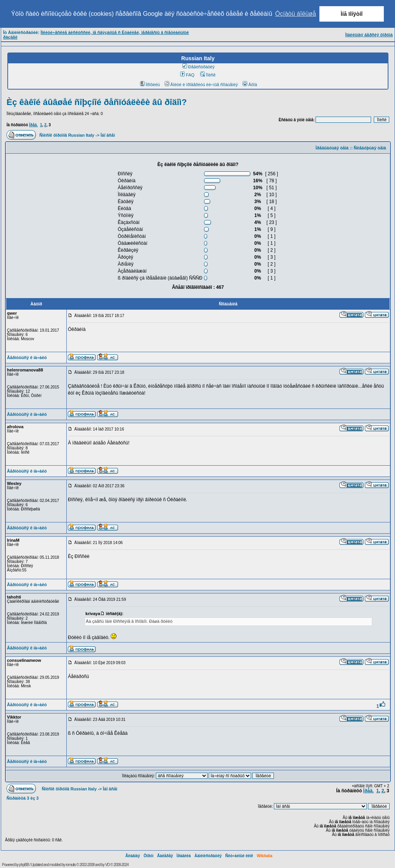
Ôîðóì (149, 856)
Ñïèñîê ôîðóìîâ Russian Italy (67, 135)
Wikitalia (265, 856)
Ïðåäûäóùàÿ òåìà (332, 148)
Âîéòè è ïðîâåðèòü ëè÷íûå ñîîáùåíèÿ (201, 85)
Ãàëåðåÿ (165, 856)
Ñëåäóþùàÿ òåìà (370, 148)
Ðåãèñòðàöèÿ (199, 67)
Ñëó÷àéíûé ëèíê (239, 856)
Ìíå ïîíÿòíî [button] (352, 14)
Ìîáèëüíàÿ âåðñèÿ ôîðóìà (369, 35)
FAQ (187, 75)
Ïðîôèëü (150, 85)
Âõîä (250, 85)
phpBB (24, 865)
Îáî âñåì (108, 135)
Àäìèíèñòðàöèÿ (208, 856)
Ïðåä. (33, 125)
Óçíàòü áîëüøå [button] (295, 14)
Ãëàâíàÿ (133, 856)
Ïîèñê (208, 75)
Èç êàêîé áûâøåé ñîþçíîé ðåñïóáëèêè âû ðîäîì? (97, 102)
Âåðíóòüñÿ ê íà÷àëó (27, 358)
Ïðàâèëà (184, 856)
